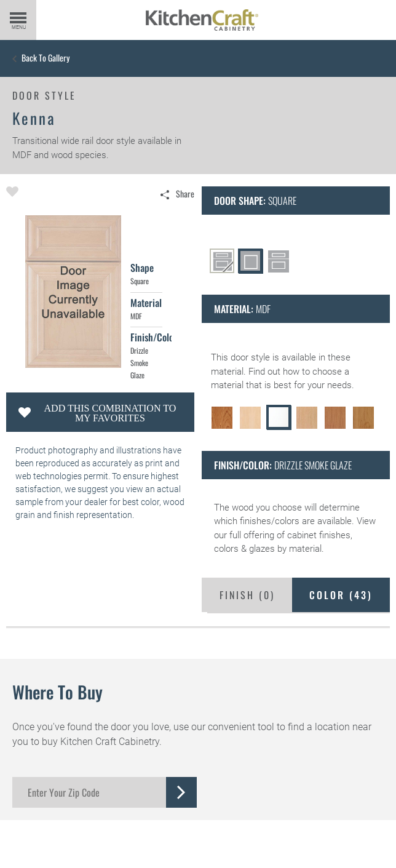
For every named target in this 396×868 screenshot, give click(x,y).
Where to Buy (57, 692)
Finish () (247, 595)
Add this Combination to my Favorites (110, 413)
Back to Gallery (46, 58)
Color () (341, 595)
